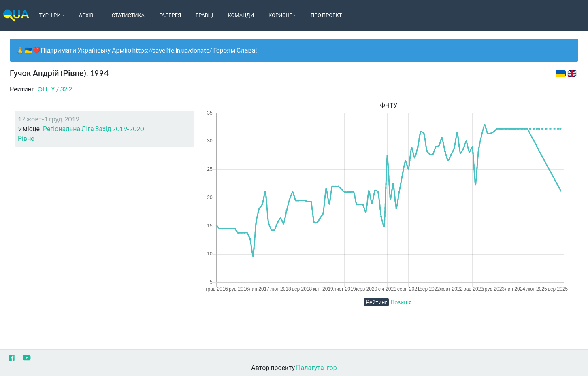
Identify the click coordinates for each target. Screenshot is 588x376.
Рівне (26, 138)
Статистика (128, 15)
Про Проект (326, 15)
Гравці (205, 15)
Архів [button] (86, 15)
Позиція (401, 302)
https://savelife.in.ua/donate (171, 50)
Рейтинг (376, 302)
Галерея (170, 15)
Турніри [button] (50, 15)
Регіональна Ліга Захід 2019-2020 (93, 129)
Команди (241, 15)
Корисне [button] (280, 15)
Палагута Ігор (316, 367)
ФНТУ (55, 89)
